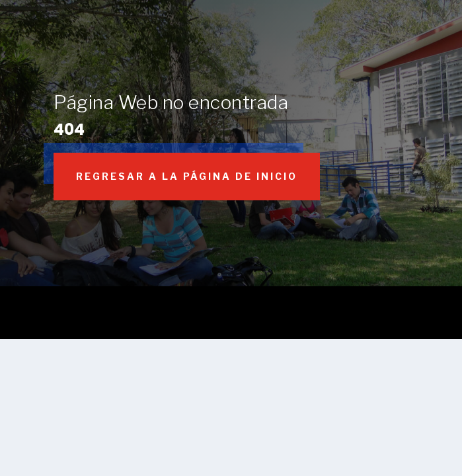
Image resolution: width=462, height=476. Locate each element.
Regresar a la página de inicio (187, 176)
